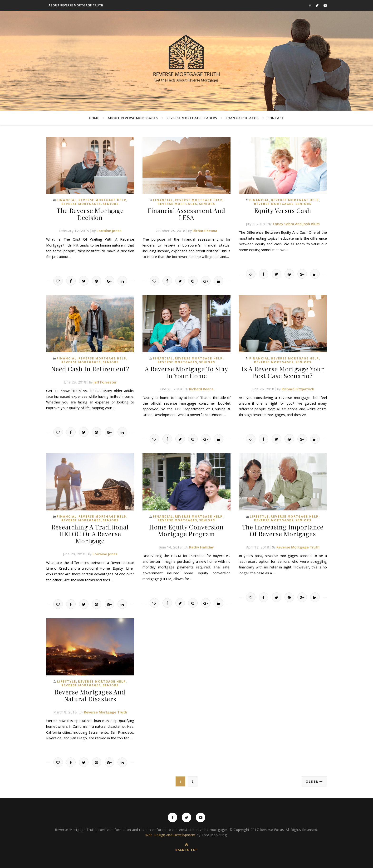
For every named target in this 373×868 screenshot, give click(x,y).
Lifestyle (259, 516)
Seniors (111, 204)
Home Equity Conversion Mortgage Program (186, 530)
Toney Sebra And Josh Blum (296, 224)
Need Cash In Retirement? (90, 369)
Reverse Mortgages (81, 204)
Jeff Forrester (105, 382)
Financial (67, 200)
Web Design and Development (170, 835)
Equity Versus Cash (283, 211)
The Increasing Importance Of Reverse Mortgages (283, 530)
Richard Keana (205, 231)
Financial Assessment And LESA (186, 214)
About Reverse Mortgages (133, 118)
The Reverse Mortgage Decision (90, 214)
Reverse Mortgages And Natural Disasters (90, 695)
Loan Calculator (242, 118)
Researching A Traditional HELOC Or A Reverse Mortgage (90, 534)
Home (94, 118)
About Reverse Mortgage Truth (76, 5)
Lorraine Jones (109, 231)
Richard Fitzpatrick (298, 389)
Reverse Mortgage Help (102, 200)
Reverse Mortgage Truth (298, 547)
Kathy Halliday (201, 547)
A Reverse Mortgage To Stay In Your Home (186, 372)
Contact (276, 118)
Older (314, 781)
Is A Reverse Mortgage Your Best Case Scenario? (283, 372)
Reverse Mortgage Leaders (192, 118)
